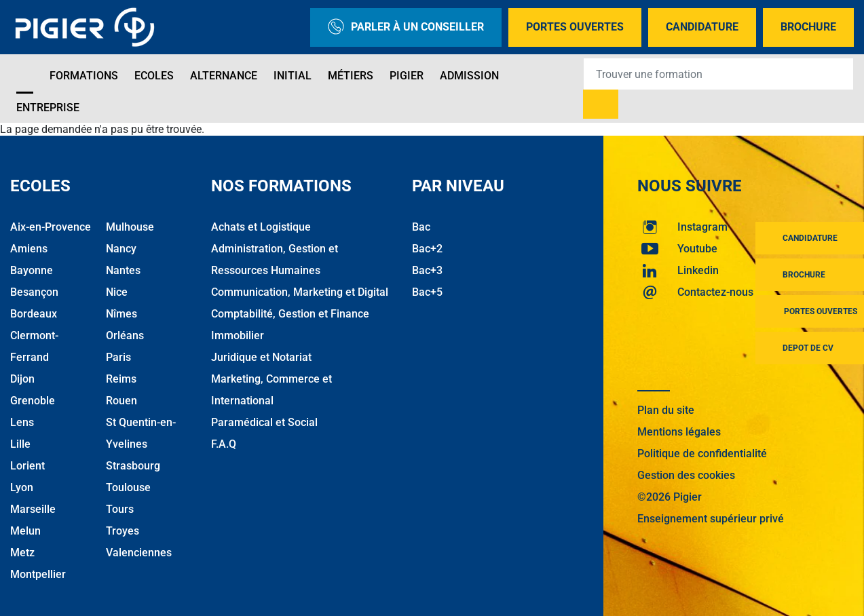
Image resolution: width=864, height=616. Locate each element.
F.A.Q (224, 444)
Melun (25, 531)
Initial (293, 76)
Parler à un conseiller (406, 27)
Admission (469, 76)
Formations (84, 76)
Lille (20, 444)
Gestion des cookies (686, 475)
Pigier (407, 76)
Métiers (351, 76)
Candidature (702, 27)
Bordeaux (34, 314)
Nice (117, 292)
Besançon (34, 292)
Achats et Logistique (261, 227)
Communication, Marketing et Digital (300, 292)
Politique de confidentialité (702, 454)
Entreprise (48, 108)
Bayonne (32, 270)
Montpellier (38, 574)
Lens (22, 422)
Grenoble (33, 401)
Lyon (22, 487)
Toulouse (128, 487)
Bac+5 (427, 292)
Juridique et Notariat (261, 357)
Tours (120, 509)
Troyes (123, 531)
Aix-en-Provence (51, 227)
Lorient (27, 466)
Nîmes (121, 314)
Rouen (121, 401)
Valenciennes (139, 553)
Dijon (22, 379)
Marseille (33, 509)
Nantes (123, 270)
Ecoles (154, 76)
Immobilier (238, 335)
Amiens (29, 249)
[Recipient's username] (718, 74)
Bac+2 (427, 249)
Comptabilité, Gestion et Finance (290, 314)
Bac (421, 227)
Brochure (808, 27)
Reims (121, 379)
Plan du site (666, 410)
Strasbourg (133, 466)
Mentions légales (679, 432)
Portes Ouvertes (575, 27)
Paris (118, 357)
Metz (22, 553)
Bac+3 (427, 270)
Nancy (121, 249)
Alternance (224, 76)
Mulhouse (130, 227)
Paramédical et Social (264, 422)
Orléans (125, 335)
